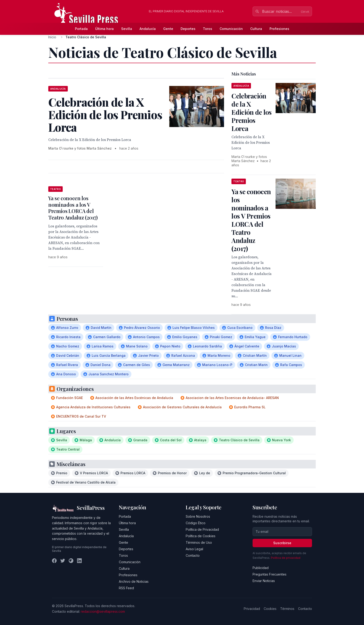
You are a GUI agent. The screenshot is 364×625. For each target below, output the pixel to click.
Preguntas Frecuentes (270, 574)
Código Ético (196, 523)
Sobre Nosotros (198, 516)
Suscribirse (282, 543)
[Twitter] (63, 561)
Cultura (256, 29)
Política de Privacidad (202, 529)
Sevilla (127, 29)
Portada (81, 29)
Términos (287, 609)
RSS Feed (126, 588)
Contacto (193, 555)
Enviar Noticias (264, 581)
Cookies (270, 609)
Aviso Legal (194, 549)
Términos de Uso (199, 542)
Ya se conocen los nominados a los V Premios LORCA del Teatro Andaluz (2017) (73, 208)
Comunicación (231, 29)
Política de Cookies (201, 536)
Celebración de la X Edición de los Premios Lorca (251, 112)
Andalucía (148, 29)
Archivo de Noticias (134, 581)
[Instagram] (71, 561)
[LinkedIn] (79, 561)
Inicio (52, 37)
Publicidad (261, 568)
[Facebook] (54, 561)
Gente (168, 29)
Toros (208, 29)
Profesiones (279, 29)
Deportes (188, 29)
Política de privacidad (286, 558)
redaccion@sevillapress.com (103, 611)
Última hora (104, 29)
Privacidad (252, 609)
